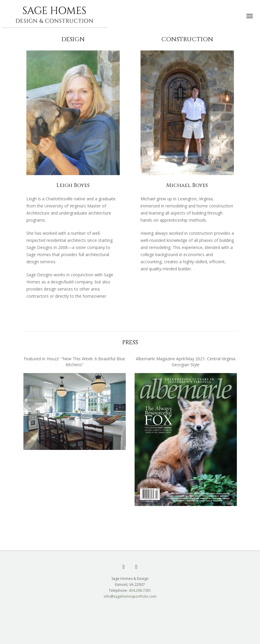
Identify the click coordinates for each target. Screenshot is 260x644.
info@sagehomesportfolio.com (130, 596)
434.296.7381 (140, 590)
